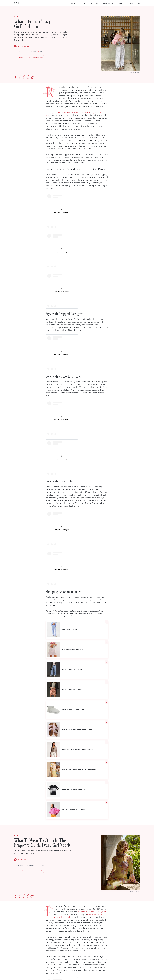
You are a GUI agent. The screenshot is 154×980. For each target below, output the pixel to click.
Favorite (19, 57)
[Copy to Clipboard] (32, 77)
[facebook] (15, 77)
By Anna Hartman (19, 865)
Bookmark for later (36, 57)
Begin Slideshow (22, 46)
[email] (28, 77)
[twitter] (20, 77)
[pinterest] (24, 77)
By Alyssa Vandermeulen (21, 52)
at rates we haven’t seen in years (92, 912)
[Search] (138, 3)
